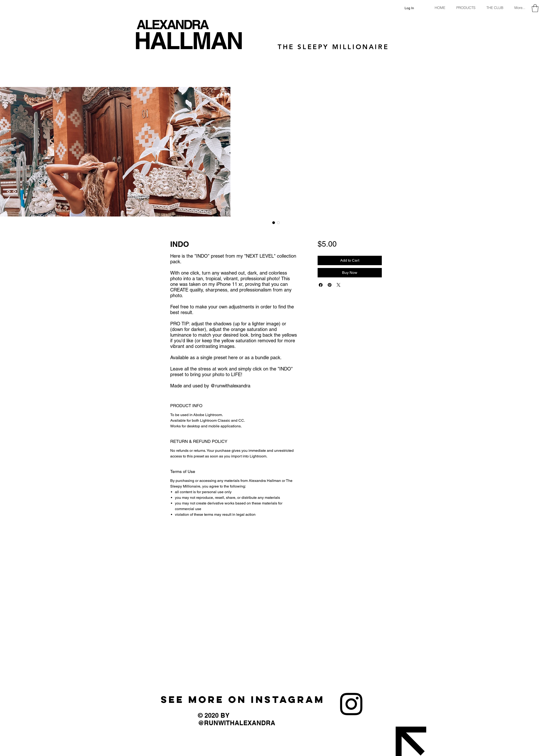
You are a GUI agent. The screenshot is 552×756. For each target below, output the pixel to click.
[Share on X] (339, 285)
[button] (535, 8)
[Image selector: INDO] (274, 223)
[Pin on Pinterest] (330, 285)
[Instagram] (351, 704)
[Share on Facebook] (321, 285)
